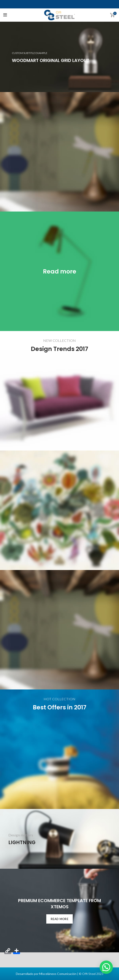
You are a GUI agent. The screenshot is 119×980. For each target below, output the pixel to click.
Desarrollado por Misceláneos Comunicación (46, 974)
